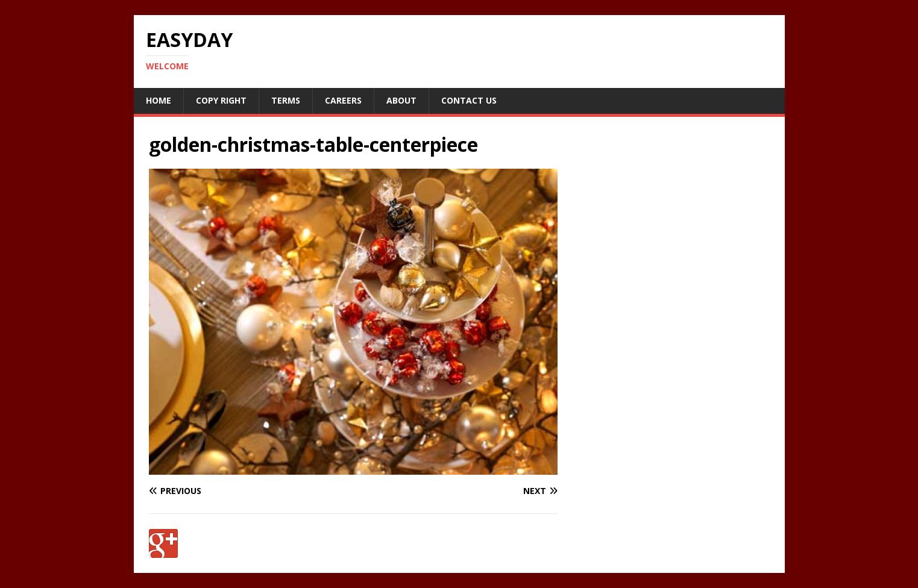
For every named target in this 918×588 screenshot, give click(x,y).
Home (159, 100)
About (401, 100)
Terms (286, 100)
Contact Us (469, 100)
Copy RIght (221, 100)
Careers (343, 100)
